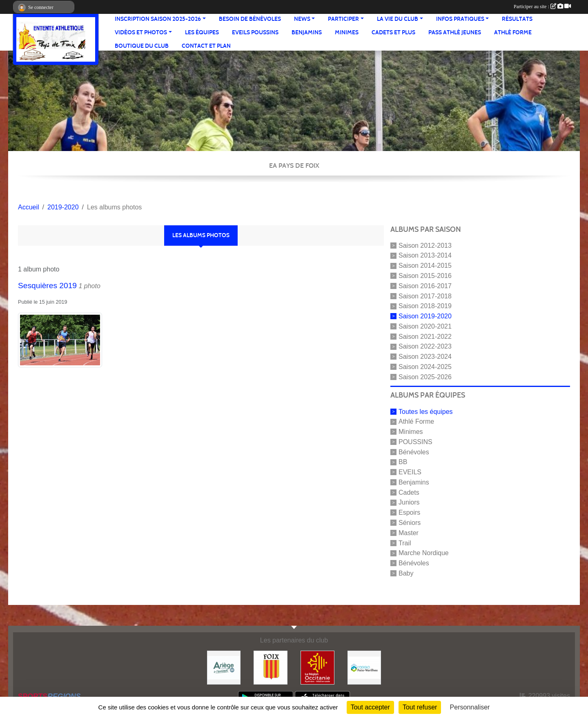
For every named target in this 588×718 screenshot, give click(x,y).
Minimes (347, 32)
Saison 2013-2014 (425, 255)
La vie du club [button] (398, 19)
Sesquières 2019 (47, 286)
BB (403, 462)
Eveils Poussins (255, 32)
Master (409, 533)
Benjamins (307, 32)
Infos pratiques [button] (460, 19)
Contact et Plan (206, 46)
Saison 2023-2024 (425, 357)
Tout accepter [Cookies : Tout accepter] (370, 707)
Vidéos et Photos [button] (141, 32)
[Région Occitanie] (317, 667)
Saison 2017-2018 (425, 296)
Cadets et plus (393, 32)
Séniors (410, 523)
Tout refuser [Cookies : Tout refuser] (420, 707)
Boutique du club (142, 46)
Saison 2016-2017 (425, 286)
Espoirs (409, 512)
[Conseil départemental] (224, 667)
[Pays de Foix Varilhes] (364, 667)
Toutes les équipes (426, 411)
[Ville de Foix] (271, 667)
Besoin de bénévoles (250, 19)
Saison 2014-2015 (425, 266)
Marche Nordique (424, 553)
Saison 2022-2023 (425, 346)
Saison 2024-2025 (425, 367)
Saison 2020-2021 (425, 326)
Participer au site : (542, 7)
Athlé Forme (513, 32)
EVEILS (410, 472)
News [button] (302, 19)
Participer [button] (343, 19)
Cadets (409, 492)
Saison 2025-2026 (425, 377)
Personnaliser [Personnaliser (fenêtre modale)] (470, 707)
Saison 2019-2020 (425, 316)
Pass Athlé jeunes (455, 32)
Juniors (409, 502)
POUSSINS (415, 442)
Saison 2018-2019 (425, 306)
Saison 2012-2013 (425, 245)
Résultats (517, 19)
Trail (405, 543)
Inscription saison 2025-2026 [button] (158, 19)
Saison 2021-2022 (425, 336)
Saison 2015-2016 (425, 276)
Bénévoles (414, 452)
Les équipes (202, 32)
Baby (406, 573)
